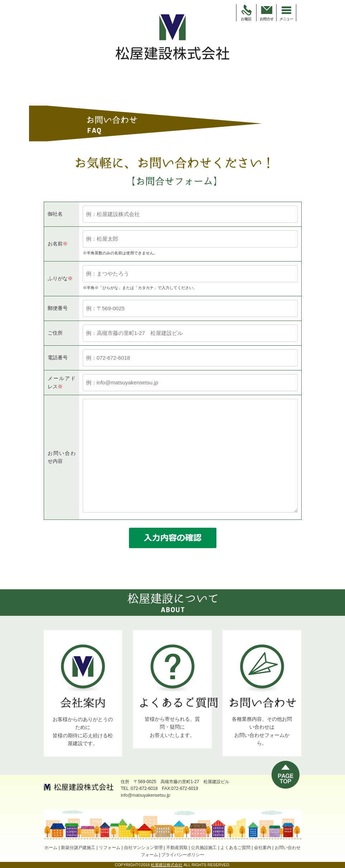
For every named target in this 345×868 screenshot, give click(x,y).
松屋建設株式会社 (167, 865)
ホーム (51, 848)
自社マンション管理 (143, 848)
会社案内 (263, 848)
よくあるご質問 (235, 848)
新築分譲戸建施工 (78, 848)
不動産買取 (177, 848)
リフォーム (110, 848)
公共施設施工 (204, 848)
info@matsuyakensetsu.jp (145, 795)
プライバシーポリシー (183, 855)
